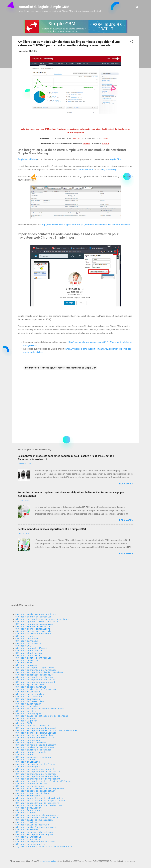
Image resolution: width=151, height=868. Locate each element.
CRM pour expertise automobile (34, 644)
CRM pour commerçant (28, 627)
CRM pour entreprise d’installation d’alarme (43, 769)
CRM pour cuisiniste (28, 746)
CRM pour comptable (27, 601)
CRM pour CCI (23, 610)
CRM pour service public (30, 843)
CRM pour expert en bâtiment (33, 783)
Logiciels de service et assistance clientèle (44, 846)
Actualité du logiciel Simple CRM (44, 7)
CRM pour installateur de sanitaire (37, 795)
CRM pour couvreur (26, 633)
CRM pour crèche (25, 744)
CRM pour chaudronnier (29, 616)
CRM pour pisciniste (28, 681)
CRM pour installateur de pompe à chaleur (41, 792)
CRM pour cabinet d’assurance (33, 732)
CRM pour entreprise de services (35, 840)
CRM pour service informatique (34, 829)
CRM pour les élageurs (29, 803)
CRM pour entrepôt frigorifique (35, 636)
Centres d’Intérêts (85, 170)
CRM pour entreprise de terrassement (38, 766)
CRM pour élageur (26, 806)
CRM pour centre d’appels (31, 735)
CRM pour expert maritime (31, 658)
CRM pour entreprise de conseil (35, 755)
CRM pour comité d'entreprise (33, 624)
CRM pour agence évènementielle (35, 718)
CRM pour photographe (28, 690)
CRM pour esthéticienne (30, 775)
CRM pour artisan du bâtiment (33, 596)
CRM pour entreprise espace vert (35, 653)
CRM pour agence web (28, 721)
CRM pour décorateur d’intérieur (35, 749)
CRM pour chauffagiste (29, 618)
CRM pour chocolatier (28, 621)
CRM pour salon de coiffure (32, 820)
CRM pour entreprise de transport (36, 707)
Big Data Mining (109, 170)
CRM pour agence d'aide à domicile (37, 581)
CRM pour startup (26, 695)
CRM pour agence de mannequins (34, 584)
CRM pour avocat (25, 599)
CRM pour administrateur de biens (36, 573)
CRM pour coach (24, 738)
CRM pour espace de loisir (31, 772)
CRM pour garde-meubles (30, 667)
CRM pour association (29, 838)
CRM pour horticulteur (29, 670)
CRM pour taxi (24, 630)
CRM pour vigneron (26, 698)
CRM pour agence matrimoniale (33, 593)
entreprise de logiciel (48, 861)
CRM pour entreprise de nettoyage (36, 761)
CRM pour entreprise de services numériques (42, 579)
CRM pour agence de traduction (34, 715)
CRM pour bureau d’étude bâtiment (36, 727)
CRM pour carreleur (27, 604)
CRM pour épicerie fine (30, 655)
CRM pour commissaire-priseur (33, 741)
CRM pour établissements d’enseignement (40, 778)
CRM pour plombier (26, 818)
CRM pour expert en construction (35, 781)
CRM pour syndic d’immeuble (32, 704)
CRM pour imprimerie (28, 673)
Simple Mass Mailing (27, 159)
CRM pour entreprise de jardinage (36, 638)
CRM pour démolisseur (28, 801)
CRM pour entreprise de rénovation (37, 764)
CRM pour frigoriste (28, 664)
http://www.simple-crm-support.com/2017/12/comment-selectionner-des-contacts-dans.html (86, 225)
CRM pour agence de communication (36, 712)
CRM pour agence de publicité (33, 576)
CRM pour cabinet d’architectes (35, 729)
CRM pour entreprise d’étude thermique (39, 641)
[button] (132, 42)
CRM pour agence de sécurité (33, 587)
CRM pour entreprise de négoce (34, 832)
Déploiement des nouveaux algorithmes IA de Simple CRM (52, 529)
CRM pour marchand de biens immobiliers (40, 684)
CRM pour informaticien (30, 675)
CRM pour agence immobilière (33, 590)
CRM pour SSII (24, 701)
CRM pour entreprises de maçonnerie (37, 809)
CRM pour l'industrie (28, 835)
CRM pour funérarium (28, 786)
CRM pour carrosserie (28, 607)
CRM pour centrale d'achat (31, 613)
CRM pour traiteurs (27, 826)
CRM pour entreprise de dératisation (38, 758)
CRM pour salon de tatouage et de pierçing (42, 692)
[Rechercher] (137, 8)
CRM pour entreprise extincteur (35, 647)
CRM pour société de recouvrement (36, 823)
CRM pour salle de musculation (34, 815)
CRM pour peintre (26, 687)
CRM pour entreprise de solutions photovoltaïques (46, 710)
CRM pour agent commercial (31, 724)
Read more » (126, 484)
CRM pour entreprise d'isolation (35, 650)
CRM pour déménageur (28, 752)
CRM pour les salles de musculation (37, 812)
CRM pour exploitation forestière (36, 661)
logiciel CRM (116, 159)
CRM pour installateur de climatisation (40, 789)
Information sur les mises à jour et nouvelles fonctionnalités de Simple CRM (60, 368)
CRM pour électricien (28, 678)
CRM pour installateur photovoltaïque (39, 798)
